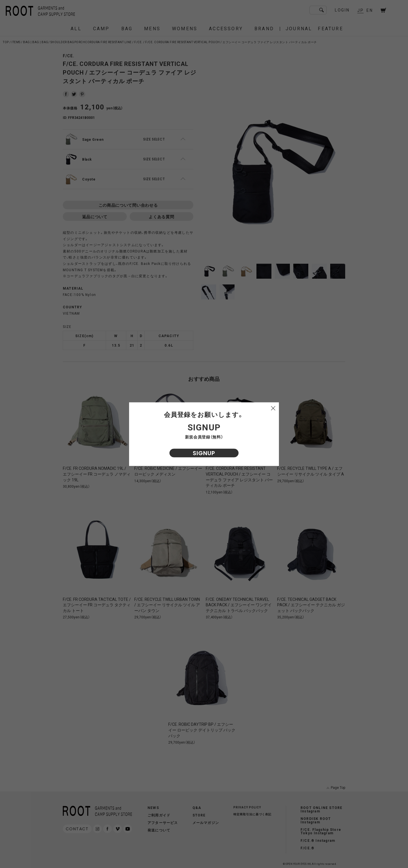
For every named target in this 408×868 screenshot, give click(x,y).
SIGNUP (204, 453)
